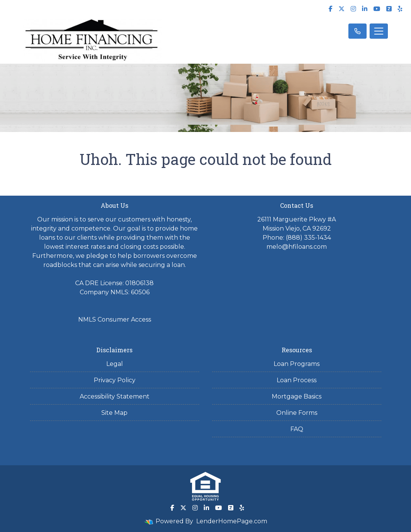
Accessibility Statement (115, 396)
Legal (115, 364)
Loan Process (297, 380)
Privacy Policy (115, 380)
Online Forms (297, 413)
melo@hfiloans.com (297, 247)
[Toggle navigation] (379, 31)
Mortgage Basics (297, 396)
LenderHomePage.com (232, 521)
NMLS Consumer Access (115, 319)
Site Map (114, 413)
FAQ (297, 429)
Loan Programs (297, 364)
